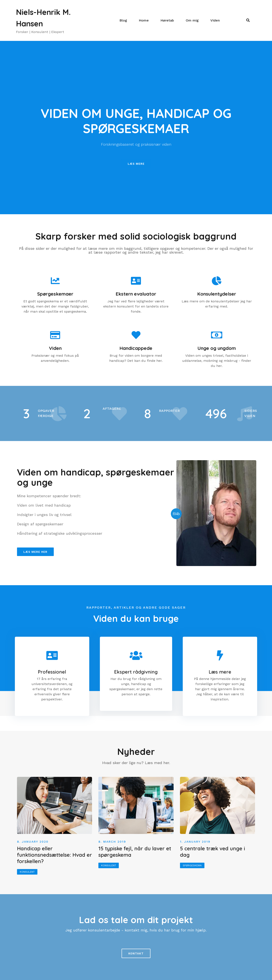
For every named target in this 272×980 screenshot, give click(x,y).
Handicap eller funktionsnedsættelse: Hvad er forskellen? (55, 855)
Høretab (167, 20)
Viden (215, 20)
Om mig (192, 20)
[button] (136, 169)
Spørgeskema (192, 865)
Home (144, 20)
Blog (123, 20)
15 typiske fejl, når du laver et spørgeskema (135, 852)
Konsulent (27, 872)
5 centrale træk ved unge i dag (212, 852)
